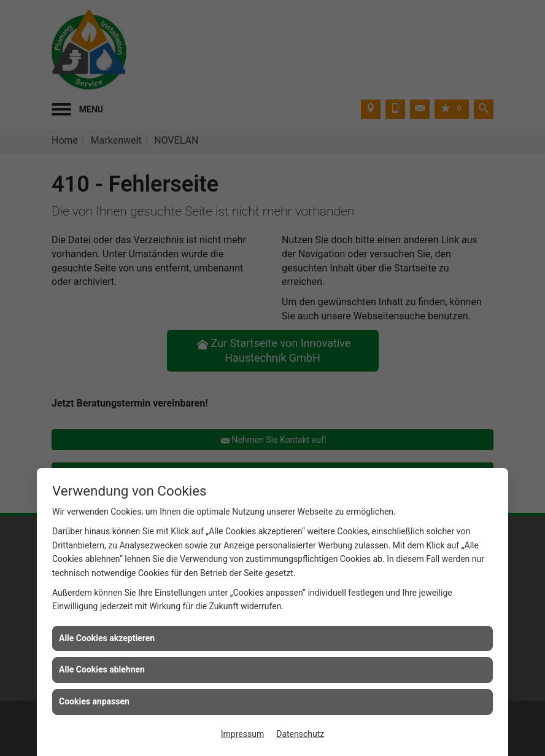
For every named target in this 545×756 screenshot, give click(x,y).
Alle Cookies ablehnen (102, 669)
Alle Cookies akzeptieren (107, 638)
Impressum (242, 734)
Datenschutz (300, 734)
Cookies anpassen (94, 701)
